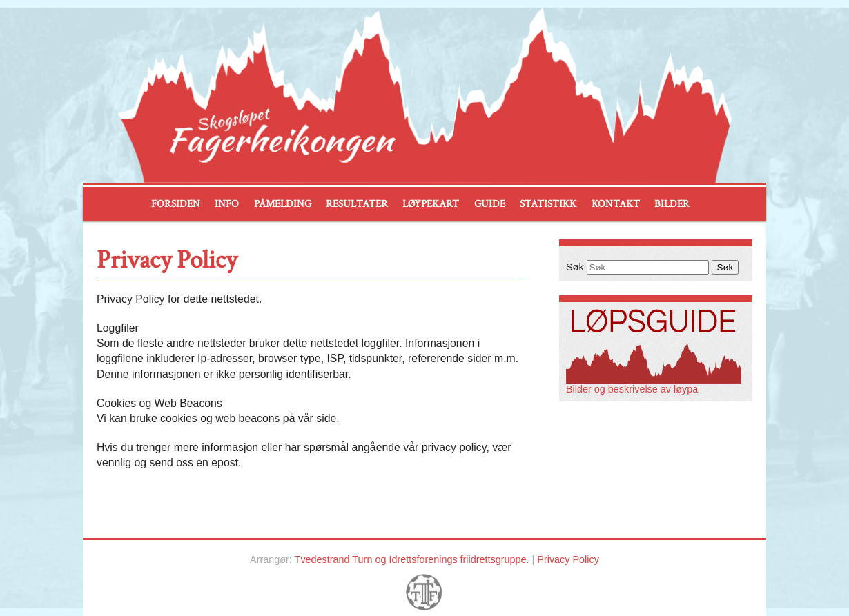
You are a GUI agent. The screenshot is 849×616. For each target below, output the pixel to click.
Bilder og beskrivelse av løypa (654, 385)
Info (227, 204)
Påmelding (283, 204)
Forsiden (176, 204)
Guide (490, 204)
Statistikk (548, 204)
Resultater (357, 204)
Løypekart (431, 204)
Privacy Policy (568, 559)
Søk (575, 267)
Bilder (672, 204)
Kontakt (616, 204)
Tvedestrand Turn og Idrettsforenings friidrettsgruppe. (412, 559)
